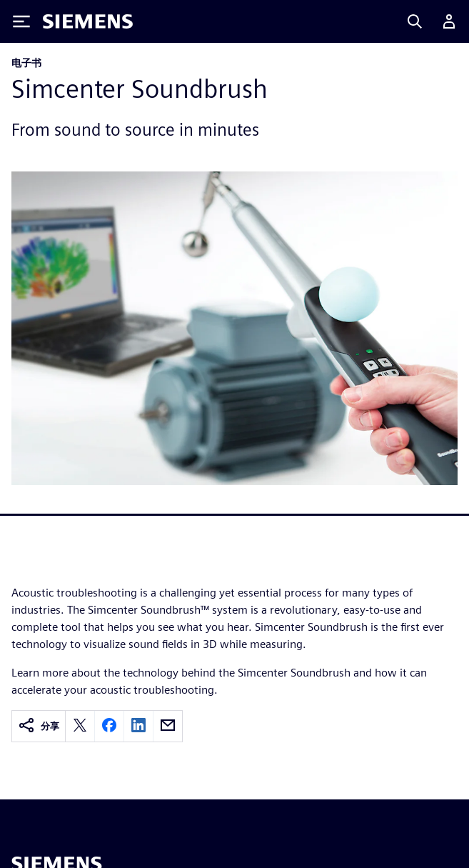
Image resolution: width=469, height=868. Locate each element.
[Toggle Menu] (21, 21)
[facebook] (109, 726)
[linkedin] (138, 726)
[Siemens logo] (88, 21)
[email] (168, 726)
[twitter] (80, 726)
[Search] (415, 21)
